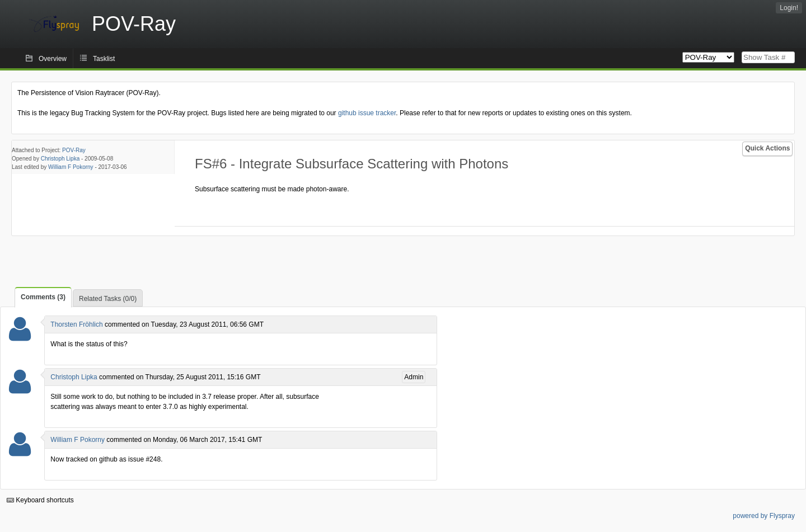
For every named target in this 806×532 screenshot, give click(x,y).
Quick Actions (767, 148)
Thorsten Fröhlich (76, 324)
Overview (53, 59)
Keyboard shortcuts (40, 500)
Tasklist (104, 59)
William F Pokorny (71, 167)
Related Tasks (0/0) (108, 299)
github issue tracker (367, 113)
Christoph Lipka (60, 159)
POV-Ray (74, 150)
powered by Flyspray (764, 516)
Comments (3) (43, 297)
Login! (789, 8)
